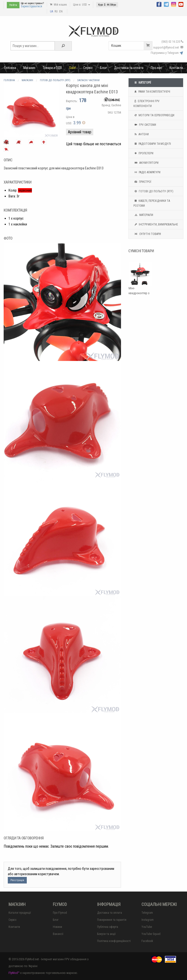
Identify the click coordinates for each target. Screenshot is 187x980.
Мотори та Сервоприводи (154, 115)
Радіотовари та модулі (152, 144)
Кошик (132, 46)
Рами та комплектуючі (152, 92)
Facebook (147, 941)
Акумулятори (146, 163)
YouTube (147, 927)
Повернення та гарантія (112, 920)
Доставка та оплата (129, 68)
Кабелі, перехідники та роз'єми (152, 203)
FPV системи (145, 125)
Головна (10, 68)
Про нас (156, 68)
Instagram (148, 920)
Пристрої (142, 182)
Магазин (29, 68)
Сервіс (88, 68)
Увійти (13, 5)
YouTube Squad (151, 934)
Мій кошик (58, 5)
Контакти (176, 68)
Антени (141, 134)
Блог (103, 68)
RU (56, 11)
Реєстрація (17, 880)
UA (51, 11)
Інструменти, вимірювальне (156, 224)
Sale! (73, 68)
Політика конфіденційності (114, 941)
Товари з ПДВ (52, 68)
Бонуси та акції (106, 934)
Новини (57, 927)
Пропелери (143, 153)
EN (61, 11)
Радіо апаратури (147, 172)
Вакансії (58, 934)
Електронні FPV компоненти (146, 103)
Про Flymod (60, 913)
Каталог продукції (20, 913)
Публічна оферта (108, 927)
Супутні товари (147, 234)
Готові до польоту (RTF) (153, 191)
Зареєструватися (31, 6)
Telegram (147, 913)
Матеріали (143, 215)
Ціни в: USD (82, 5)
